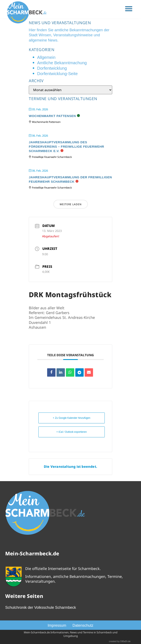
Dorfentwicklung (52, 68)
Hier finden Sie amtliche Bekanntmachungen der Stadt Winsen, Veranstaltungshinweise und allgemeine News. (69, 35)
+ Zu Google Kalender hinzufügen (72, 418)
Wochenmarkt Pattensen (52, 116)
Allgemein (46, 57)
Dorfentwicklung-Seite (57, 74)
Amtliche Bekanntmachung (62, 63)
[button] (129, 9)
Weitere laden (71, 204)
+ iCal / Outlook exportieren (72, 432)
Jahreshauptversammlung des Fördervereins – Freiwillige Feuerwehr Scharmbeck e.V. (66, 147)
